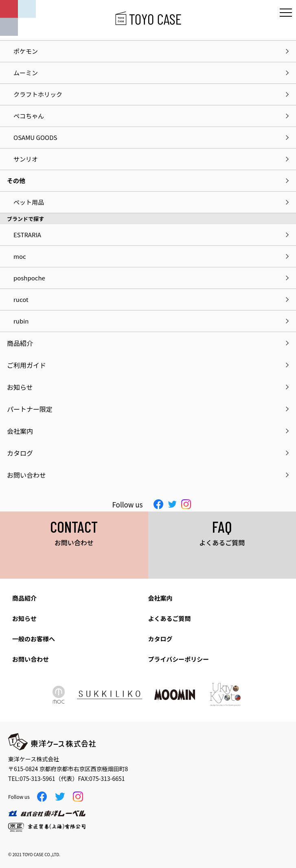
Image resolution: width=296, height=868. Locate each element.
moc (20, 256)
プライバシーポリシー (179, 659)
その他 (16, 180)
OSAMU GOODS (35, 137)
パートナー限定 (30, 409)
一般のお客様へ (34, 639)
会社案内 (160, 598)
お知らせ (24, 618)
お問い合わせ (31, 659)
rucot (21, 299)
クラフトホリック (38, 94)
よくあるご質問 (170, 618)
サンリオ (26, 159)
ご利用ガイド (26, 365)
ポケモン (26, 51)
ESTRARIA (27, 235)
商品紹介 (24, 598)
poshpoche (29, 278)
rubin (21, 321)
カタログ (160, 639)
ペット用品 (29, 202)
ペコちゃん (29, 116)
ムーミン (26, 73)
